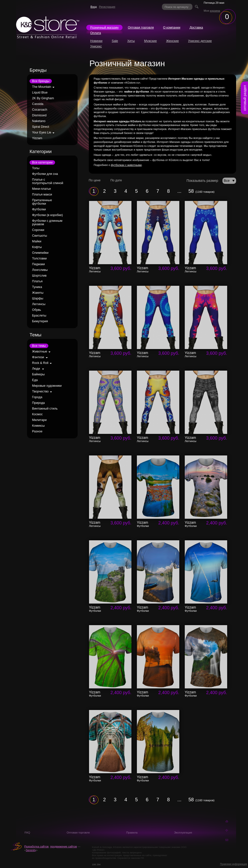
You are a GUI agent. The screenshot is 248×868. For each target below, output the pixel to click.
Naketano (39, 121)
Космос (37, 414)
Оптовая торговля (141, 28)
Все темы (39, 346)
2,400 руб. (169, 523)
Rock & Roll (40, 363)
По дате (116, 180)
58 (191, 191)
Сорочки (38, 230)
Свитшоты (39, 236)
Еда (35, 380)
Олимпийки (40, 253)
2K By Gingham (43, 98)
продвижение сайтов (63, 846)
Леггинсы (39, 304)
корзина (215, 11)
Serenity (31, 850)
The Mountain (42, 87)
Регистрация (107, 7)
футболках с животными (126, 165)
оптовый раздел (245, 98)
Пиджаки (38, 264)
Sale (115, 41)
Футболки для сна (45, 174)
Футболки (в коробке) (47, 215)
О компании (171, 28)
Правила (132, 833)
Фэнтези (38, 357)
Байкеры (38, 374)
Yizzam (37, 138)
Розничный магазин (104, 28)
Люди (36, 369)
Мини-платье (41, 189)
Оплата (96, 33)
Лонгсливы (40, 270)
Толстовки (39, 258)
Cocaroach (40, 110)
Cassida (38, 104)
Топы (36, 168)
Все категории (42, 162)
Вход (94, 7)
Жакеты (38, 293)
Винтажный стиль (45, 409)
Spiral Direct (41, 127)
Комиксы (38, 426)
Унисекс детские (200, 41)
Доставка (196, 28)
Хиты (131, 41)
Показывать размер (202, 181)
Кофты (37, 247)
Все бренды (41, 81)
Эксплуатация (183, 833)
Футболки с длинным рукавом (47, 223)
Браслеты (39, 316)
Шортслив (39, 276)
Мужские (150, 41)
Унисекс (96, 46)
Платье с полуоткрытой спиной (47, 181)
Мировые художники (47, 386)
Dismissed (39, 115)
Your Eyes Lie (42, 132)
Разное (37, 431)
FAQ (27, 833)
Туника (37, 287)
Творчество (40, 391)
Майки (37, 241)
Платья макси (42, 194)
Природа (38, 403)
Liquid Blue (40, 93)
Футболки (39, 209)
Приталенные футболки (42, 202)
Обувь (36, 310)
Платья (37, 281)
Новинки (96, 41)
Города (37, 397)
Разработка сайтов (36, 846)
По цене (95, 180)
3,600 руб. (121, 269)
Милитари (39, 420)
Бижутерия (40, 321)
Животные (40, 352)
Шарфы (38, 298)
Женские (172, 41)
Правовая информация (233, 864)
